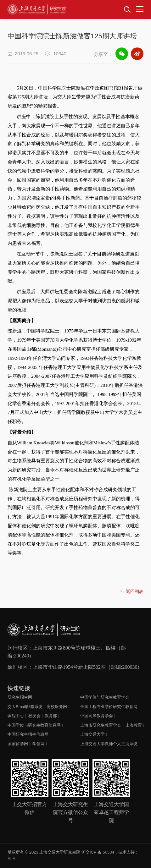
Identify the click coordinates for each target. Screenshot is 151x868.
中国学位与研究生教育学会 (105, 697)
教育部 (51, 716)
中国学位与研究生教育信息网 (34, 725)
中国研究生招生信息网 (28, 734)
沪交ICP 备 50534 (98, 852)
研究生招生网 (20, 697)
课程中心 (16, 716)
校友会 (34, 716)
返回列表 (132, 591)
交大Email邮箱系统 (25, 707)
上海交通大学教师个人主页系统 (109, 744)
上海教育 (134, 725)
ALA (11, 859)
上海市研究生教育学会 (101, 725)
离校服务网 (57, 707)
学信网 (39, 744)
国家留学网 (18, 744)
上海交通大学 (92, 734)
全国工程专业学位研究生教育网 (109, 707)
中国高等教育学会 (97, 716)
